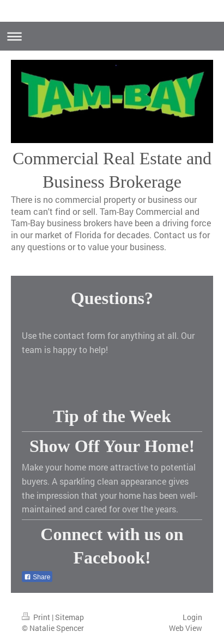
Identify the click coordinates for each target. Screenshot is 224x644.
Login (192, 617)
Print (37, 617)
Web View (186, 628)
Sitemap (69, 617)
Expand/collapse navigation (112, 36)
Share (37, 577)
